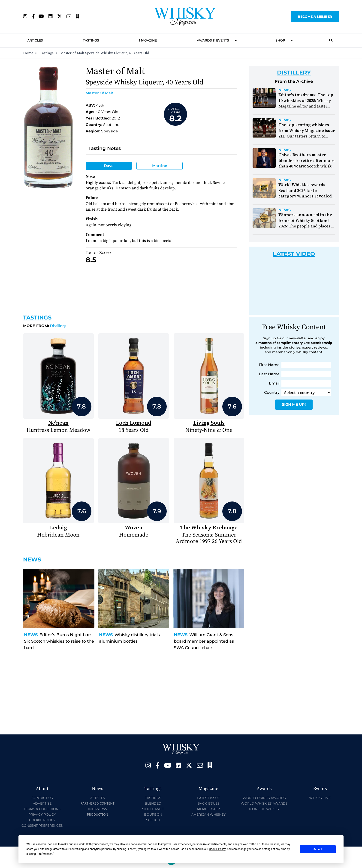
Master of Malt (100, 93)
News (31, 635)
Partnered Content (97, 803)
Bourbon (153, 814)
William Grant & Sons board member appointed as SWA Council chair (204, 641)
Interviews (98, 809)
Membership (208, 809)
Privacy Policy (42, 814)
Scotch (153, 820)
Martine (160, 166)
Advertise (42, 803)
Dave (109, 166)
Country (272, 392)
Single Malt (153, 809)
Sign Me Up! (294, 404)
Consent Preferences (42, 826)
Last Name (269, 374)
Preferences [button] (45, 854)
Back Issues (208, 803)
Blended (153, 803)
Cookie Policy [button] (217, 849)
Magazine (148, 40)
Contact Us (42, 798)
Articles (35, 40)
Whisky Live (320, 798)
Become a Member (315, 17)
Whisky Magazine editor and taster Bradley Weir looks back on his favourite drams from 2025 (307, 106)
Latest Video (294, 254)
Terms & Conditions (42, 809)
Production (98, 814)
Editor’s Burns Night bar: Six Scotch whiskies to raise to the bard (59, 641)
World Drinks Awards (264, 798)
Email (274, 383)
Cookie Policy (42, 820)
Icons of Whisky (264, 809)
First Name (269, 365)
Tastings (91, 40)
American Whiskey (208, 814)
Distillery (45, 326)
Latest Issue (208, 798)
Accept (318, 849)
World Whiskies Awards (264, 803)
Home (28, 53)
